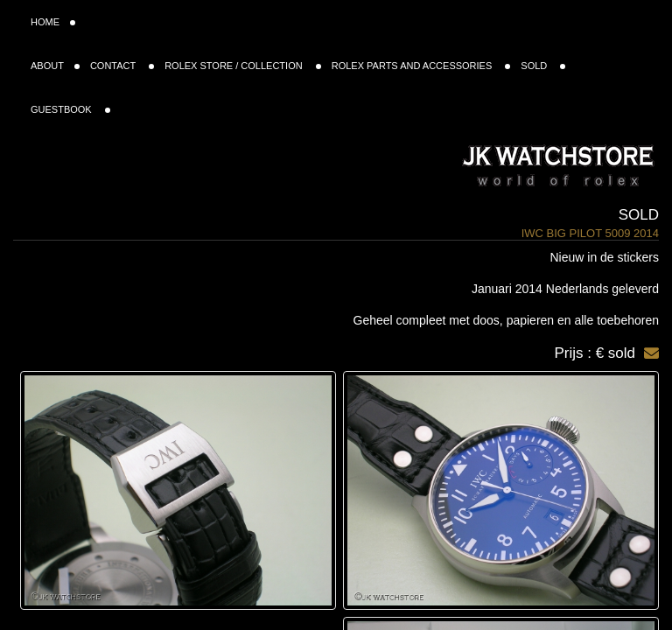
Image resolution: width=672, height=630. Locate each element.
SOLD (543, 66)
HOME (53, 22)
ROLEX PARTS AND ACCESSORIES (421, 66)
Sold (639, 215)
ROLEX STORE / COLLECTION (243, 66)
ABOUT (55, 66)
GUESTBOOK (70, 109)
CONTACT (122, 66)
